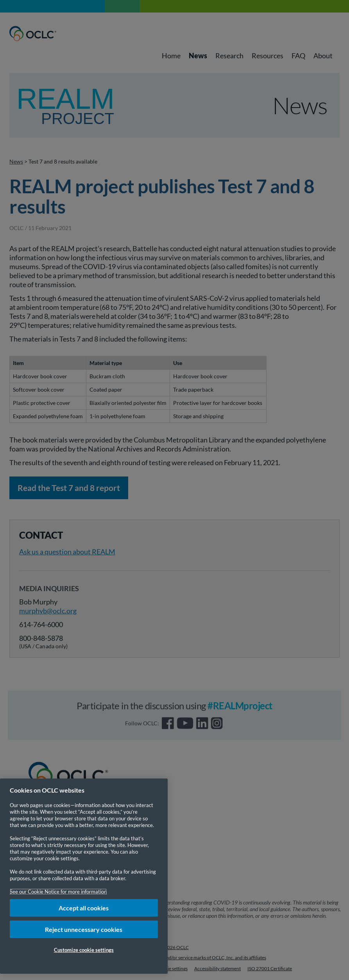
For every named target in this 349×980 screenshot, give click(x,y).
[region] (84, 876)
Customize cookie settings (84, 950)
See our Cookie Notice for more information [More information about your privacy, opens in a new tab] (58, 892)
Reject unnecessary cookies (84, 929)
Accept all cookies (84, 908)
